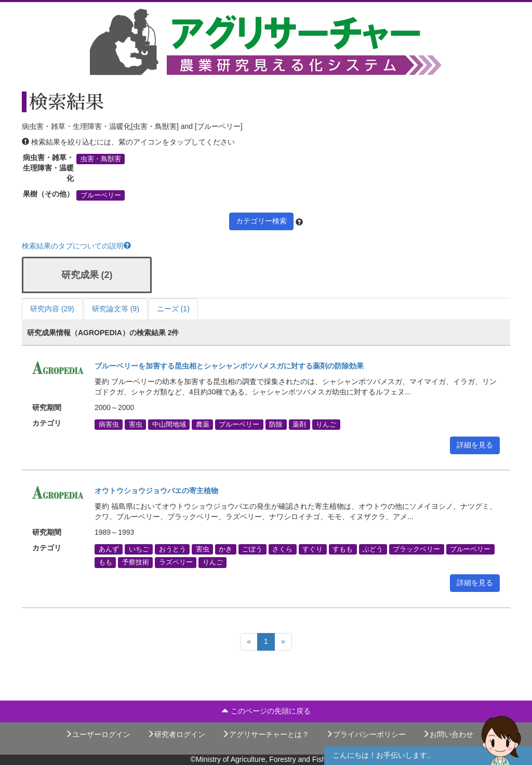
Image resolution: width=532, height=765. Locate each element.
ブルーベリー (101, 195)
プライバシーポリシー (366, 734)
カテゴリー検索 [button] (261, 221)
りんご (326, 425)
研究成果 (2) (87, 275)
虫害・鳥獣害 (101, 159)
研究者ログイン (176, 734)
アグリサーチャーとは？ (265, 734)
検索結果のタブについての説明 (76, 246)
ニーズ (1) (173, 309)
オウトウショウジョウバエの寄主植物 (156, 491)
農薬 (203, 425)
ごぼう (252, 549)
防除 (276, 425)
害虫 (136, 425)
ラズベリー (176, 562)
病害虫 (109, 425)
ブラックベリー (416, 549)
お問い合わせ (448, 734)
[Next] (283, 642)
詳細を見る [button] (475, 445)
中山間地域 (169, 425)
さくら (282, 549)
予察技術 (136, 562)
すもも (343, 549)
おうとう (172, 549)
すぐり (312, 549)
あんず (109, 549)
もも (105, 562)
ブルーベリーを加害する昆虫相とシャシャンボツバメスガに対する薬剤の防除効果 (229, 366)
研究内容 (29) (52, 309)
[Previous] (249, 642)
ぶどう (373, 549)
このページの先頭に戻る (266, 711)
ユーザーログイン (98, 734)
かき (225, 549)
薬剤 (299, 425)
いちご (139, 549)
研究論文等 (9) (116, 309)
